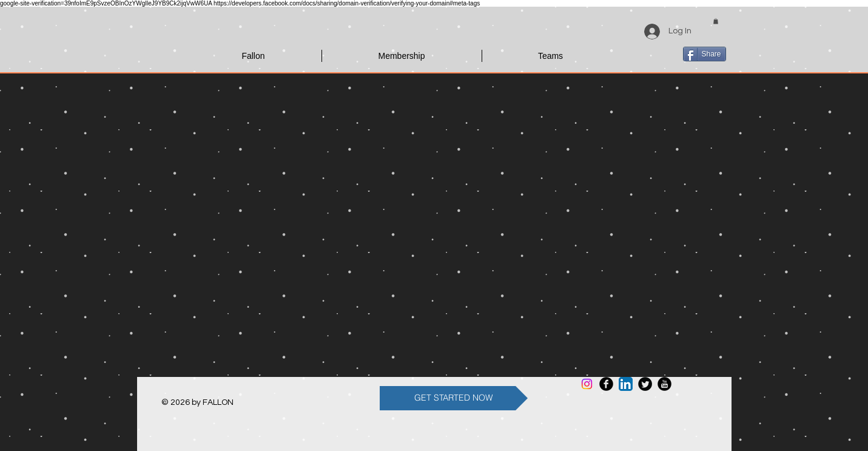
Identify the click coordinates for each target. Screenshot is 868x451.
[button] (716, 21)
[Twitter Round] (645, 384)
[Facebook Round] (606, 384)
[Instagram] (587, 384)
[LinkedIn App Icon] (626, 384)
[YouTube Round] (664, 384)
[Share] (705, 54)
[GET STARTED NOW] (454, 398)
